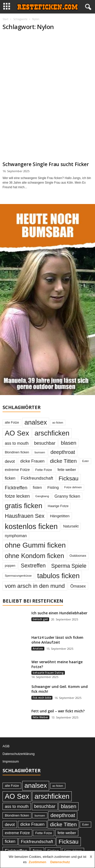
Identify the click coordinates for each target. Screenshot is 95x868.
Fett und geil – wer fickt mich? (58, 711)
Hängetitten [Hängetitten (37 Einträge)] (60, 516)
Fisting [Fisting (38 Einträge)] (53, 487)
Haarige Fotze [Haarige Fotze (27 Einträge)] (58, 506)
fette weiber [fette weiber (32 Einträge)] (67, 470)
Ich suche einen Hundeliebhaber (59, 613)
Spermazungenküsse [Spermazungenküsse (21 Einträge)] (18, 576)
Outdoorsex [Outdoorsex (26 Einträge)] (78, 556)
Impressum (11, 761)
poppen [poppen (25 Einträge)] (10, 566)
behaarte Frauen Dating (48, 673)
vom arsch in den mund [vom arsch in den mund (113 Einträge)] (35, 586)
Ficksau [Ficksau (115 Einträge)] (69, 478)
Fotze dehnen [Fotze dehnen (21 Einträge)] (73, 487)
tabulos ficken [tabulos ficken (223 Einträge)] (59, 576)
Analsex (38, 648)
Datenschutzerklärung (18, 754)
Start (5, 19)
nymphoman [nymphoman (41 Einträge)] (16, 536)
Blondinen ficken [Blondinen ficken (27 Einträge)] (17, 452)
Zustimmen (37, 862)
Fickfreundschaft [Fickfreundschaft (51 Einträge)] (37, 478)
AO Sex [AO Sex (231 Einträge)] (17, 433)
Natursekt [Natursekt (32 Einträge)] (71, 526)
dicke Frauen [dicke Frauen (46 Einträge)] (32, 461)
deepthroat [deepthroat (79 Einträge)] (63, 452)
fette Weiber (40, 717)
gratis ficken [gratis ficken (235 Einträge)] (24, 506)
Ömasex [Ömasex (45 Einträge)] (78, 586)
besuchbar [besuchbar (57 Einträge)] (45, 443)
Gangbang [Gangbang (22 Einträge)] (42, 496)
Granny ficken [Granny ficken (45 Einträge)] (67, 496)
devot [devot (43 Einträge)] (10, 461)
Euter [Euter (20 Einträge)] (85, 461)
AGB (6, 746)
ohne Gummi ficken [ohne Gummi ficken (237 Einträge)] (35, 545)
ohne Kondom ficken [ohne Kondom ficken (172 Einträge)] (34, 556)
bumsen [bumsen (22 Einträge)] (40, 452)
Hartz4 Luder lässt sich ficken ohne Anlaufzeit (57, 640)
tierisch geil (40, 619)
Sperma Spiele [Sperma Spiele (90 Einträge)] (69, 566)
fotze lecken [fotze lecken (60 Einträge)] (17, 496)
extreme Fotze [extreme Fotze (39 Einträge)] (17, 470)
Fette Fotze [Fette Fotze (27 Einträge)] (44, 470)
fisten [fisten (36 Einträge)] (37, 487)
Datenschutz (60, 862)
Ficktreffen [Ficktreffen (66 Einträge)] (16, 488)
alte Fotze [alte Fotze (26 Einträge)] (12, 422)
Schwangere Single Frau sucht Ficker (46, 164)
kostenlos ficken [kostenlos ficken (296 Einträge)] (31, 526)
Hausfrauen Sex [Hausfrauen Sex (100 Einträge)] (25, 516)
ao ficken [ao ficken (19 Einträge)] (58, 423)
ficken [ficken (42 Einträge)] (10, 478)
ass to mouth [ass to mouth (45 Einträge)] (17, 443)
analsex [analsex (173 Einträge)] (36, 422)
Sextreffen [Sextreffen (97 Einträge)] (33, 566)
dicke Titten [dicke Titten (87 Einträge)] (63, 461)
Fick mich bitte (42, 698)
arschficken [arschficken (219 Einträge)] (52, 433)
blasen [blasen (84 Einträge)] (69, 443)
